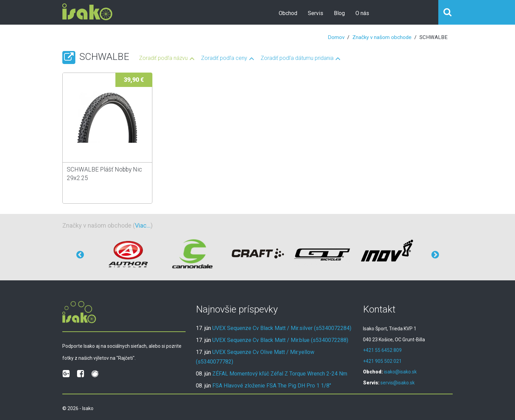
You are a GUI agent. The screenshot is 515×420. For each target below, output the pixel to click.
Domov (336, 37)
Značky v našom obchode (382, 37)
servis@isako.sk (398, 383)
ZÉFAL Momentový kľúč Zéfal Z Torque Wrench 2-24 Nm (280, 374)
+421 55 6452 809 (382, 350)
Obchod (288, 13)
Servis (316, 13)
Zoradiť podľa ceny (224, 58)
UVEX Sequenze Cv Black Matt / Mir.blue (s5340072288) (280, 340)
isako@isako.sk (400, 372)
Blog (339, 13)
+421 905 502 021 (382, 361)
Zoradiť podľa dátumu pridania (297, 58)
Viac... (143, 225)
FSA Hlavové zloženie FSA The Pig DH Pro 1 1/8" (272, 386)
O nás (362, 13)
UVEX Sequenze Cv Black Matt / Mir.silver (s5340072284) (282, 328)
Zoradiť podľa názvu (163, 58)
